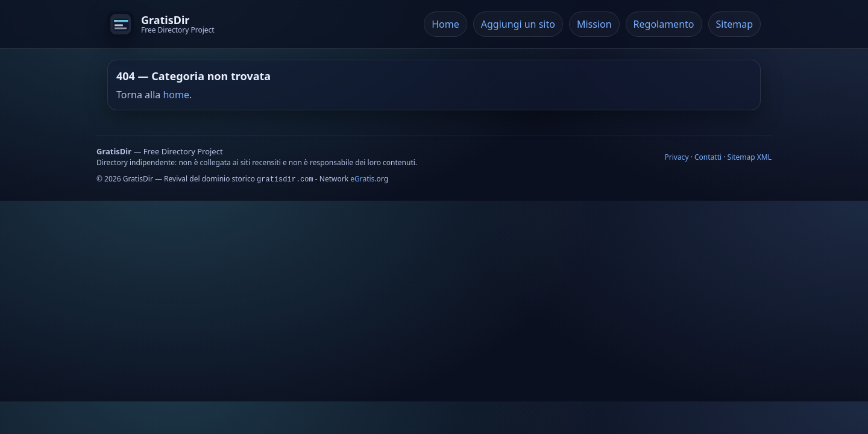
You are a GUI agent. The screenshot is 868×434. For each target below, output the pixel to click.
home (176, 95)
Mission (594, 24)
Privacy (676, 157)
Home (445, 24)
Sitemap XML (750, 157)
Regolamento (664, 24)
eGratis (362, 179)
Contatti (708, 157)
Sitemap (735, 24)
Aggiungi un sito (518, 24)
